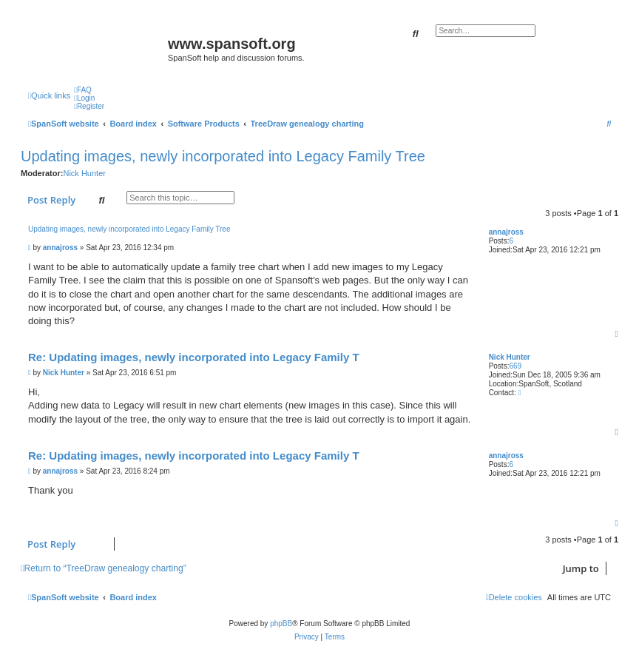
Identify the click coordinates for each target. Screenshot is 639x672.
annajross (506, 232)
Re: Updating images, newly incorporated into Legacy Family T (194, 357)
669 (515, 366)
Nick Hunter (84, 173)
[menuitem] (83, 90)
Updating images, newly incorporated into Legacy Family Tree (223, 156)
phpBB (281, 624)
